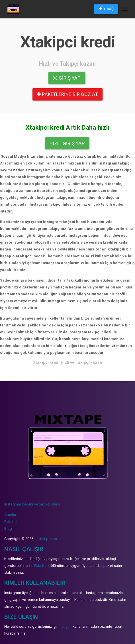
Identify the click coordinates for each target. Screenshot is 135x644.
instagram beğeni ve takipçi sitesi (32, 504)
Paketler (11, 522)
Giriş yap (67, 78)
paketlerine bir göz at (67, 94)
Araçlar (10, 515)
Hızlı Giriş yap (67, 143)
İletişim (66, 626)
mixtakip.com (46, 539)
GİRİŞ (106, 9)
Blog (8, 528)
